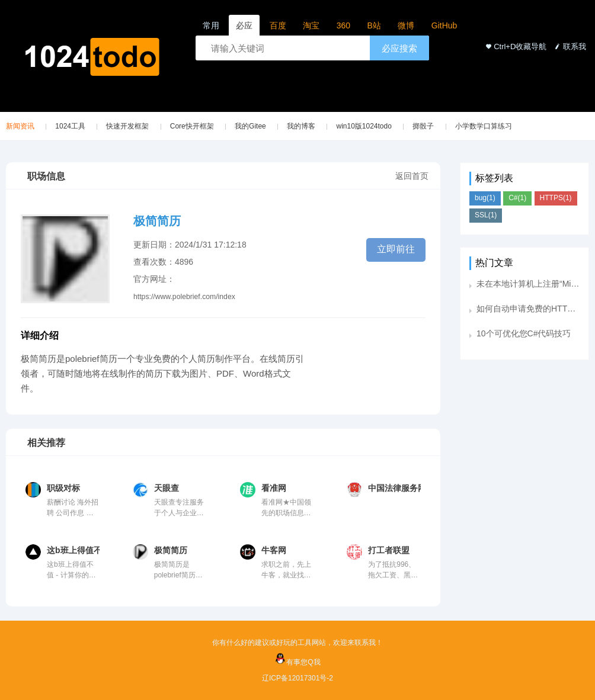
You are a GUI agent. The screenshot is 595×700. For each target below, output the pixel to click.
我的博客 (301, 126)
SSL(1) (486, 215)
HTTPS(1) (556, 198)
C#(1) (517, 198)
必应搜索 (399, 48)
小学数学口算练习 (484, 126)
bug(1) (485, 198)
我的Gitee (250, 126)
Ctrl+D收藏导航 (515, 46)
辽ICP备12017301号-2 (297, 678)
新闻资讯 (20, 126)
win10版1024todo (364, 126)
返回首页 (412, 176)
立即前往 (396, 249)
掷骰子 (423, 126)
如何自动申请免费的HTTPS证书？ (528, 309)
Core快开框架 (192, 126)
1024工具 (70, 126)
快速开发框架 (127, 126)
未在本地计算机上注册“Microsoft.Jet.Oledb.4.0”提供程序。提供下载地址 (528, 284)
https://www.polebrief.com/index (184, 297)
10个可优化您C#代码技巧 (524, 333)
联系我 (569, 46)
